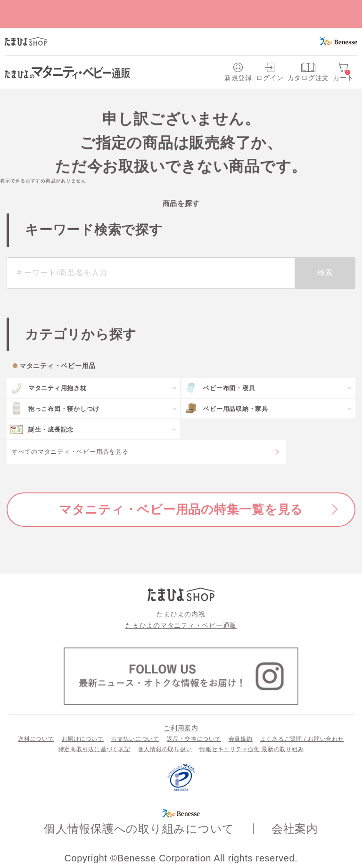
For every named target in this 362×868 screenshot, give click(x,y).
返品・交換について (194, 739)
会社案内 (295, 829)
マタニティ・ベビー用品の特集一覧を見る (181, 509)
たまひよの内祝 (181, 614)
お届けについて (83, 739)
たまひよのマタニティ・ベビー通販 (181, 625)
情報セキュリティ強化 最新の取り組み (251, 749)
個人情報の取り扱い (165, 749)
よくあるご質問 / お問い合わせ (302, 739)
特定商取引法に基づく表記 (95, 749)
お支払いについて (135, 739)
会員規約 (241, 739)
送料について (36, 739)
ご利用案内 (181, 728)
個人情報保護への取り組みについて (139, 829)
